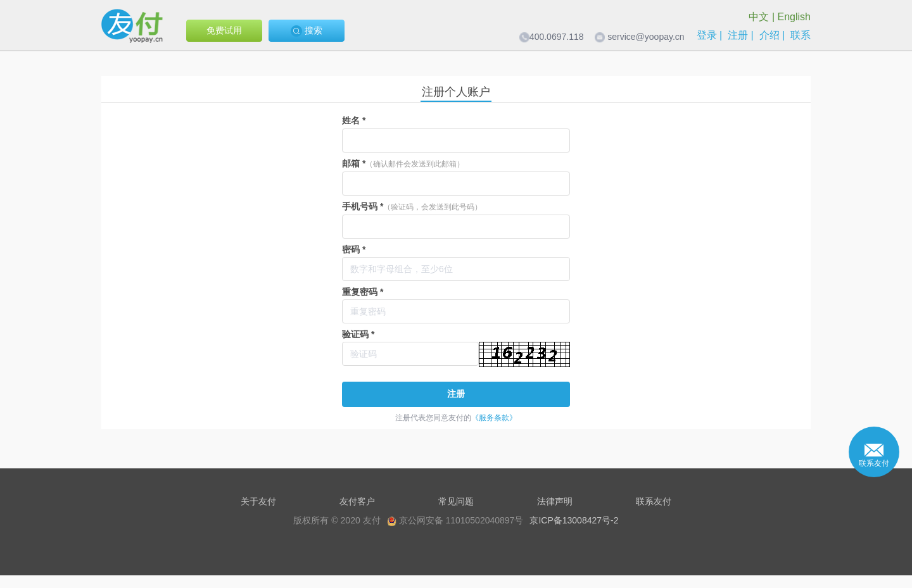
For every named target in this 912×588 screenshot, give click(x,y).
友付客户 (357, 501)
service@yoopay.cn (646, 37)
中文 (759, 17)
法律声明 (555, 501)
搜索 (307, 31)
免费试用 (224, 30)
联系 (801, 35)
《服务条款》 (494, 418)
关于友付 (258, 501)
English (794, 17)
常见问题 (456, 501)
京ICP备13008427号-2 (574, 520)
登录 (707, 35)
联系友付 (654, 501)
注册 (738, 35)
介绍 (769, 35)
